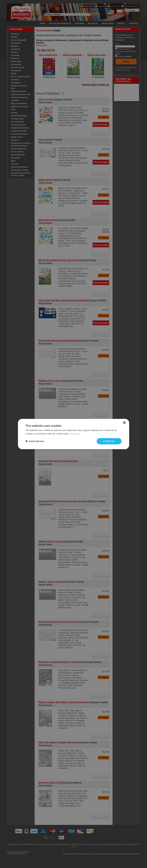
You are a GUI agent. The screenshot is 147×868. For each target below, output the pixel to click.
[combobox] (124, 423)
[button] (35, 441)
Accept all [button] (109, 441)
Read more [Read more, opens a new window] (75, 434)
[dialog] (74, 434)
